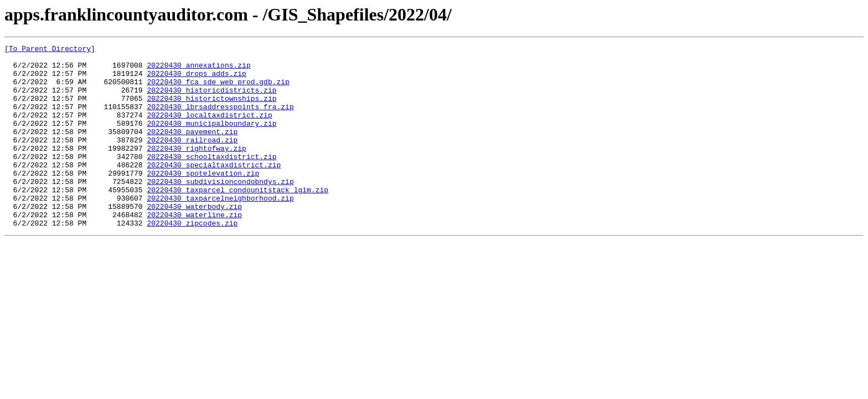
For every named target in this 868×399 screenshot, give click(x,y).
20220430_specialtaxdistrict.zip (214, 190)
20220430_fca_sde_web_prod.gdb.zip (218, 90)
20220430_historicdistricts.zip (211, 100)
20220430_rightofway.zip (196, 170)
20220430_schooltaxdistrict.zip (211, 180)
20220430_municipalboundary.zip (211, 140)
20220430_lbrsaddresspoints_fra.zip (220, 120)
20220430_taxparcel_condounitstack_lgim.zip (237, 219)
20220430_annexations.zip (198, 70)
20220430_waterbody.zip (194, 239)
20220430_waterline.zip (194, 249)
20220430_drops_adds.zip (196, 80)
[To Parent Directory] (50, 50)
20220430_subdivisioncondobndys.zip (220, 209)
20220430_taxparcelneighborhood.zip (220, 229)
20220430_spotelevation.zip (203, 199)
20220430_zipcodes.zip (192, 259)
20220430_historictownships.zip (211, 110)
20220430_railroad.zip (192, 160)
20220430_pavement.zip (192, 150)
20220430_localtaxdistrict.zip (209, 130)
